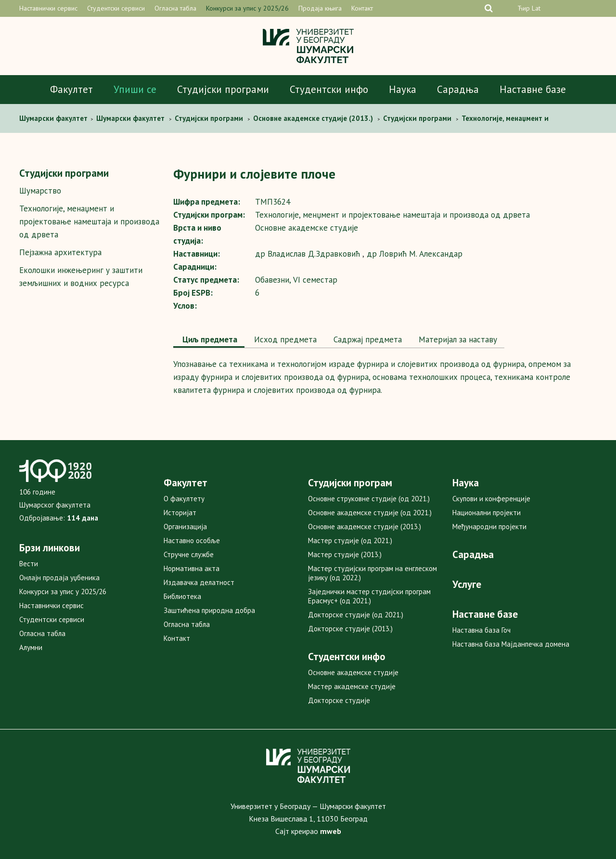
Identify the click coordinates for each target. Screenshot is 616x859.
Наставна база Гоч (481, 630)
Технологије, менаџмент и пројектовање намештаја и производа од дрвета (89, 221)
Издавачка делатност (199, 582)
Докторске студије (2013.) (350, 629)
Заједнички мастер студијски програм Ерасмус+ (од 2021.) (369, 596)
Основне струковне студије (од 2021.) (369, 499)
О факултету (184, 499)
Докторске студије (339, 700)
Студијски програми (223, 89)
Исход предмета (284, 339)
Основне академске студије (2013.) (365, 527)
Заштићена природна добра (209, 610)
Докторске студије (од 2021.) (356, 615)
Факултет (71, 89)
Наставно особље (192, 540)
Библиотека (182, 596)
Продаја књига (320, 8)
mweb (331, 831)
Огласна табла (175, 8)
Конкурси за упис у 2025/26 (247, 8)
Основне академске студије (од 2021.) (370, 513)
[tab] (209, 340)
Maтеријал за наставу (457, 339)
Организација (185, 527)
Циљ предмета (209, 339)
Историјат (180, 513)
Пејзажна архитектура (60, 252)
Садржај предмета (366, 339)
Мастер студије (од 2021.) (350, 540)
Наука (403, 89)
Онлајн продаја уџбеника (59, 578)
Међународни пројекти (489, 527)
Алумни (31, 647)
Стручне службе (189, 554)
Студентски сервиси (116, 8)
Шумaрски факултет (54, 118)
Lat (536, 8)
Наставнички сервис (48, 8)
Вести (29, 564)
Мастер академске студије (352, 686)
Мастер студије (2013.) (345, 554)
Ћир (524, 8)
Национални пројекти (487, 513)
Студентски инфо (329, 89)
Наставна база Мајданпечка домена (511, 644)
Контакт (362, 8)
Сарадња (458, 89)
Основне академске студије (353, 672)
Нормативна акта (192, 568)
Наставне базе (533, 89)
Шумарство (40, 191)
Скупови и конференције (491, 499)
